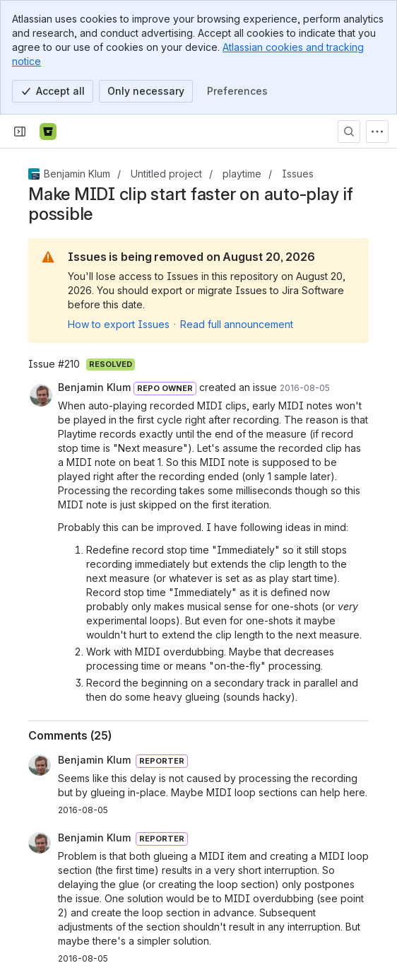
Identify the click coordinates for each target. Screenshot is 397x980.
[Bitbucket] (48, 132)
